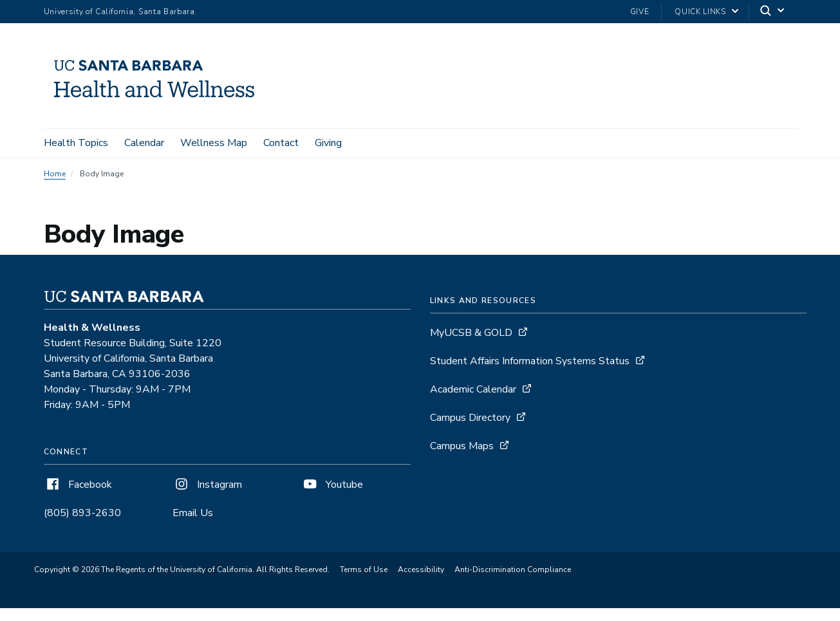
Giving (328, 143)
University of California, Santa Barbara (119, 12)
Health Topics (76, 143)
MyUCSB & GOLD (471, 334)
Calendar (144, 143)
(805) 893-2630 (82, 514)
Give (640, 12)
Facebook (78, 486)
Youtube (332, 486)
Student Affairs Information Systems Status (530, 362)
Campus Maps (462, 447)
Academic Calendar (473, 391)
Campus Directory (470, 419)
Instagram (207, 486)
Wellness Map (214, 143)
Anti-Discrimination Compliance (513, 571)
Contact (281, 143)
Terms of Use (364, 571)
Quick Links (700, 12)
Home (55, 175)
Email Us (193, 514)
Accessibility (421, 571)
